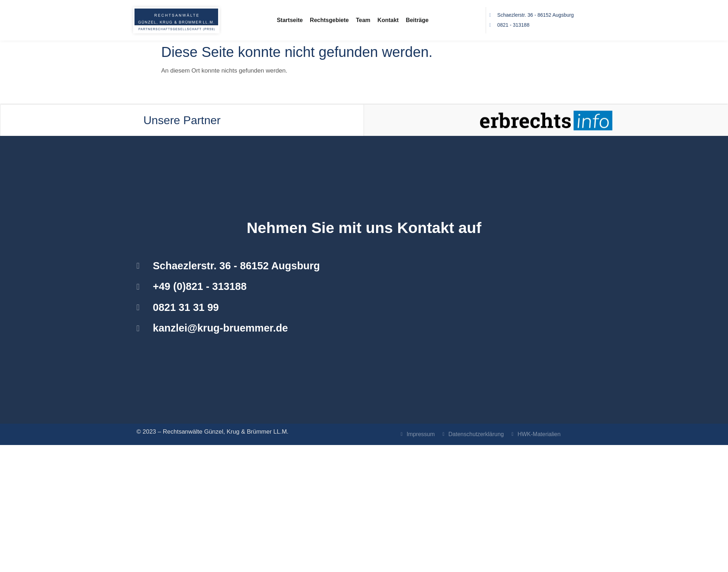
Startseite (290, 20)
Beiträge (417, 20)
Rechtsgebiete (329, 20)
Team (363, 20)
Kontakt (388, 20)
